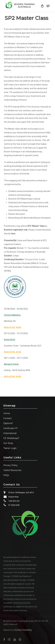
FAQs (6, 475)
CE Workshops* (11, 438)
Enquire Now (13, 497)
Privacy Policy (10, 465)
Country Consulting (23, 630)
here (13, 234)
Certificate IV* (10, 428)
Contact (7, 418)
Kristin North (10, 340)
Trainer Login (10, 448)
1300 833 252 (14, 501)
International (10, 433)
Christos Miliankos (12, 315)
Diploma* (8, 423)
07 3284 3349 (14, 505)
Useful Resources (12, 470)
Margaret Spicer (11, 364)
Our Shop (8, 443)
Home (7, 413)
